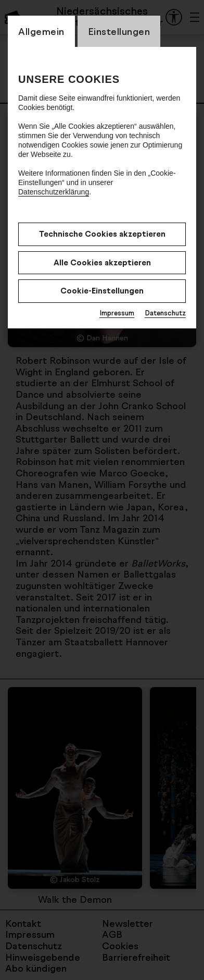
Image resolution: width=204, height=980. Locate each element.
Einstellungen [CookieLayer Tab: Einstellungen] (119, 31)
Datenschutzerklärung (54, 192)
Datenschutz (165, 313)
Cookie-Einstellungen (102, 291)
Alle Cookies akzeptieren (102, 262)
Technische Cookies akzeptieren (102, 234)
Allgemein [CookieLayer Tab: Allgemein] (41, 31)
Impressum (117, 313)
